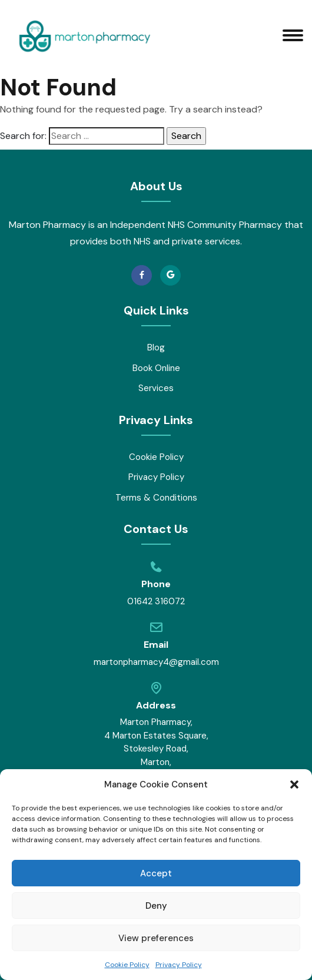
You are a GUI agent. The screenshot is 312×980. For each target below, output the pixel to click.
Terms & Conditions (156, 498)
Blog (156, 347)
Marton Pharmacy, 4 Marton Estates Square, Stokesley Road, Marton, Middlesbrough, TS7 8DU (156, 755)
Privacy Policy (179, 965)
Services (156, 388)
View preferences (156, 938)
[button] (294, 784)
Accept (156, 873)
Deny (156, 906)
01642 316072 (156, 601)
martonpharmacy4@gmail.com (156, 662)
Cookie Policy (127, 965)
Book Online (156, 368)
